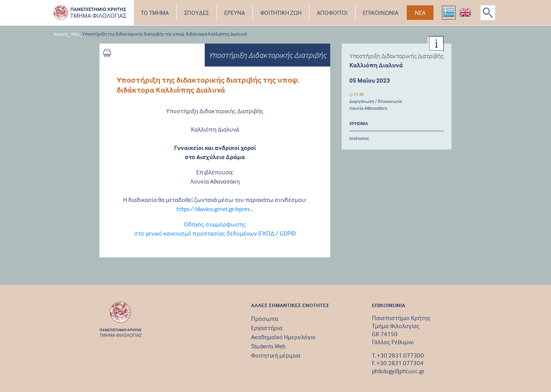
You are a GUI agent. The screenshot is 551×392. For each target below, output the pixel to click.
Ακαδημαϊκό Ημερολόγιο (283, 337)
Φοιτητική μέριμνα (276, 355)
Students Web (268, 346)
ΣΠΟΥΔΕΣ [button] (196, 13)
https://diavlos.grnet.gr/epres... (215, 209)
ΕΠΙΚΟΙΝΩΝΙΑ (381, 13)
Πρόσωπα (265, 319)
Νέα (75, 34)
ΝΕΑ (420, 13)
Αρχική (61, 34)
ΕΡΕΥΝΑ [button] (235, 13)
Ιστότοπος (359, 138)
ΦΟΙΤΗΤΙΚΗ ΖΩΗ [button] (281, 13)
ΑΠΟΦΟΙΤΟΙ (332, 13)
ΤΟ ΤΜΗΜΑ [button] (155, 13)
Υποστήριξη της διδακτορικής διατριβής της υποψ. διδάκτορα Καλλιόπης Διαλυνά (165, 34)
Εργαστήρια (267, 328)
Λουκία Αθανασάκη (368, 108)
